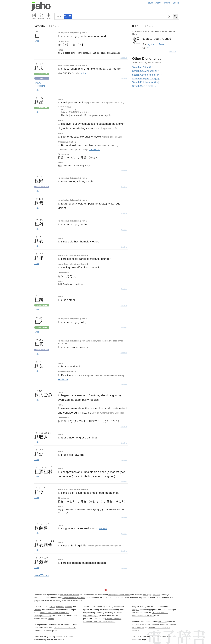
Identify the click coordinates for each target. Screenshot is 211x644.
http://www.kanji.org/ (92, 616)
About (158, 3)
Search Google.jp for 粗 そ (146, 79)
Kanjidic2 (60, 607)
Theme (167, 3)
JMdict (52, 607)
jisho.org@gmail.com (151, 595)
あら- (161, 44)
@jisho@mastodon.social (119, 595)
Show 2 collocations (40, 84)
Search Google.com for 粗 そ (147, 75)
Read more (95, 150)
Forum (150, 3)
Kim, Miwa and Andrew (69, 595)
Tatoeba (67, 624)
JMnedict (68, 607)
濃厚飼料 (103, 529)
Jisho (41, 6)
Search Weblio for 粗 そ (144, 86)
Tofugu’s (69, 636)
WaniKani (61, 639)
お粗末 (84, 73)
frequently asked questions (74, 598)
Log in (176, 3)
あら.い (152, 44)
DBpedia (162, 622)
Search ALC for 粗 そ (143, 67)
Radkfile (38, 610)
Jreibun (49, 630)
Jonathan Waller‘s (159, 636)
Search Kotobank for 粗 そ (146, 82)
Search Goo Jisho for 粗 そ (146, 71)
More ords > (42, 575)
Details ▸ (124, 58)
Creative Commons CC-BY (65, 628)
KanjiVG (136, 610)
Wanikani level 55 (42, 187)
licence (51, 619)
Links (37, 41)
